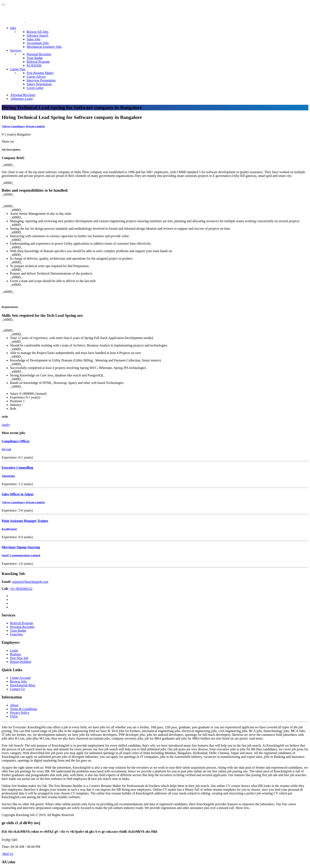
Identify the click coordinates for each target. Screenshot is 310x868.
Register (15, 654)
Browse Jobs (18, 681)
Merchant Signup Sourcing (21, 547)
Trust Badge (35, 58)
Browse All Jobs (38, 32)
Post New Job (19, 658)
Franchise (16, 634)
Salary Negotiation (39, 84)
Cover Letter (35, 88)
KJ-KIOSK (34, 65)
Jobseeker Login (21, 99)
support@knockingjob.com (30, 582)
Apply (6, 425)
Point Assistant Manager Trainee (25, 521)
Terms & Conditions (23, 709)
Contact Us (17, 689)
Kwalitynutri (9, 529)
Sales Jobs (33, 39)
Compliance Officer (16, 441)
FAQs (14, 716)
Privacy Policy (20, 713)
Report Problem (21, 662)
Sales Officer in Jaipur (18, 494)
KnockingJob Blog (22, 685)
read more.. (257, 738)
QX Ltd (6, 449)
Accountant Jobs (38, 43)
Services (16, 50)
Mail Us (7, 854)
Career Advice (36, 77)
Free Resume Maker (40, 73)
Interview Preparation (41, 80)
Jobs (13, 28)
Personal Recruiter (39, 54)
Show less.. (243, 808)
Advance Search (37, 35)
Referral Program (38, 62)
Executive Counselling (17, 468)
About (14, 705)
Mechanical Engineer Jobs (44, 47)
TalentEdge (8, 476)
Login (14, 650)
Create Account (20, 678)
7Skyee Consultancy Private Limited (23, 126)
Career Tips (18, 69)
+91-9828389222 (21, 589)
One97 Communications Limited (21, 555)
